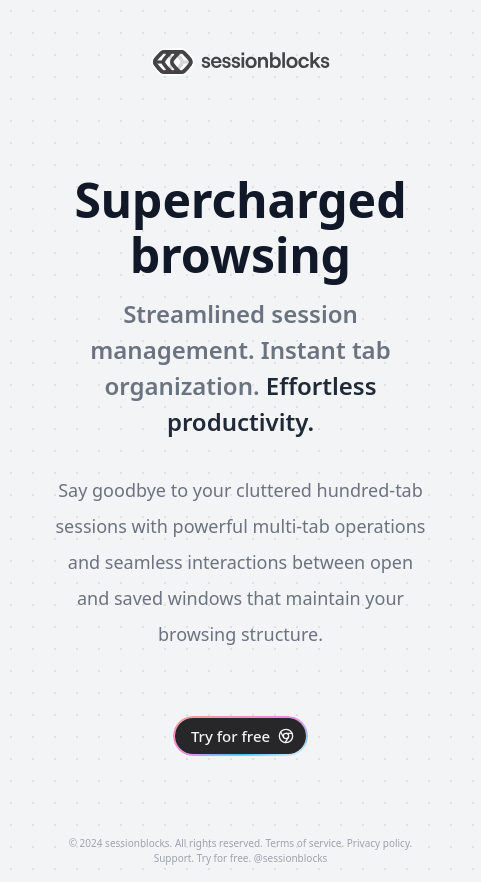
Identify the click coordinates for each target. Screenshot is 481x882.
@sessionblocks (291, 858)
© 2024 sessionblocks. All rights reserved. (166, 843)
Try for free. (224, 858)
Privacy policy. (380, 843)
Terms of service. (304, 843)
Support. (174, 858)
